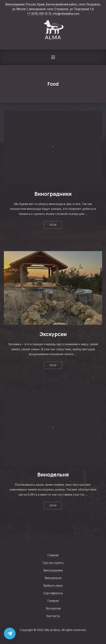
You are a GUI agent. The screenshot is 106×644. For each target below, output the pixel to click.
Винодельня (53, 475)
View (53, 225)
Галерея (53, 601)
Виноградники (53, 194)
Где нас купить (53, 563)
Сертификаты (53, 593)
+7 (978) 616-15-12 (39, 14)
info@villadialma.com (66, 14)
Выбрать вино (53, 585)
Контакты (53, 616)
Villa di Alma (52, 630)
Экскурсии (53, 334)
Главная (53, 555)
